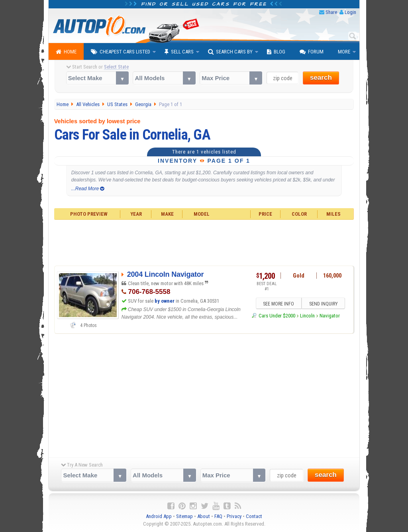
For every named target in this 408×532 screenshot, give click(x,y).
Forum (312, 52)
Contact (254, 516)
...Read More (88, 189)
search (321, 78)
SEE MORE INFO (279, 304)
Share (331, 12)
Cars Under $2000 (277, 316)
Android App (159, 516)
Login (350, 12)
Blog (276, 52)
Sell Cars (179, 52)
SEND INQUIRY (324, 304)
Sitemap (184, 516)
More (344, 52)
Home (66, 52)
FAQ (218, 516)
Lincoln (307, 316)
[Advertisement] (204, 242)
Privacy (234, 516)
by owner (165, 301)
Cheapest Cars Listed (121, 52)
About (204, 516)
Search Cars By (230, 52)
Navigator (330, 316)
